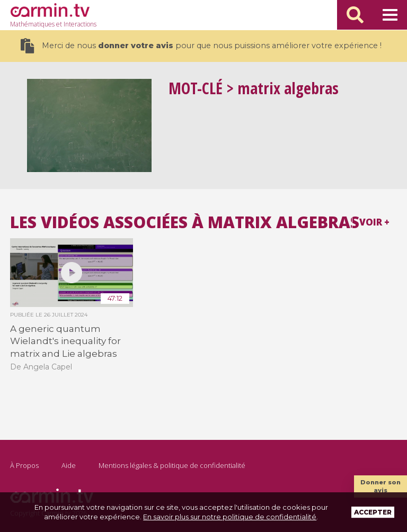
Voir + (374, 222)
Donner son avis (381, 486)
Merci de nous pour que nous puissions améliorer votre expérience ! (201, 46)
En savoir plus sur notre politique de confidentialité (230, 517)
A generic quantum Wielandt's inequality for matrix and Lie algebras (65, 341)
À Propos (24, 465)
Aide (69, 465)
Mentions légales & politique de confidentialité (172, 465)
